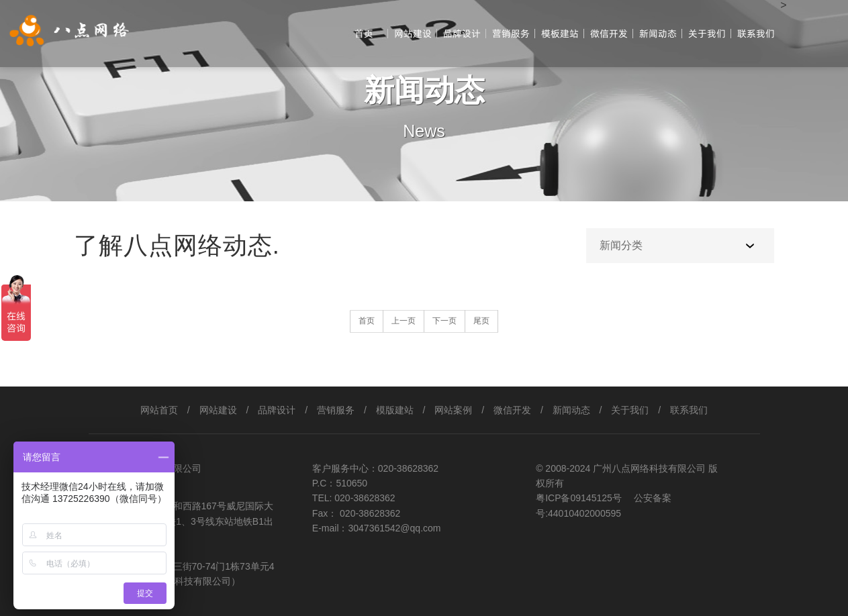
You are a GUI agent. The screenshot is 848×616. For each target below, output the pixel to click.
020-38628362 (408, 468)
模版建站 (395, 410)
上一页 (404, 321)
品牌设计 (462, 34)
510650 (351, 483)
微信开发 (609, 34)
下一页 (444, 321)
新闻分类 (621, 245)
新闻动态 (658, 34)
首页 (364, 34)
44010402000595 (584, 513)
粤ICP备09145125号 (580, 498)
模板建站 (560, 34)
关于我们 (707, 34)
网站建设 (413, 34)
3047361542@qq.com (395, 528)
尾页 (481, 321)
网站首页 (159, 410)
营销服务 (511, 34)
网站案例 (453, 410)
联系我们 (756, 34)
